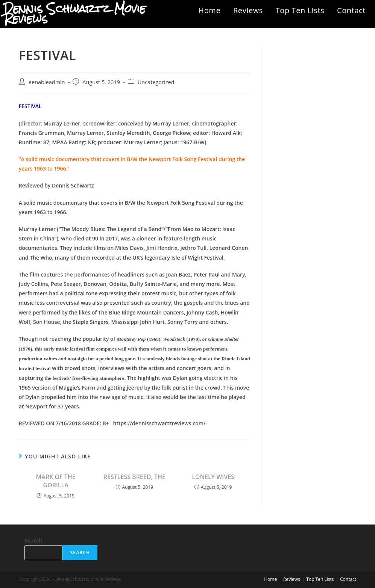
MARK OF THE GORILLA (56, 481)
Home (209, 10)
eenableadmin (47, 82)
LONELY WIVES (213, 477)
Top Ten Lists (300, 10)
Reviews (248, 10)
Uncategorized (156, 82)
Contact (351, 10)
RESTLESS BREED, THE (134, 477)
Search (33, 540)
